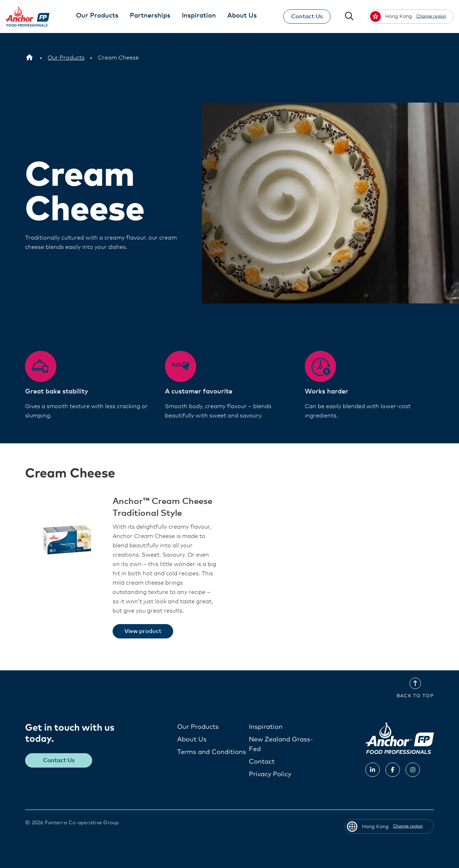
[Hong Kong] (29, 58)
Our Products (198, 727)
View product (143, 631)
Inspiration (266, 727)
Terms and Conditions (212, 752)
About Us (192, 740)
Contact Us (307, 16)
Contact (262, 762)
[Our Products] (66, 58)
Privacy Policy (270, 774)
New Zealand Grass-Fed (281, 744)
